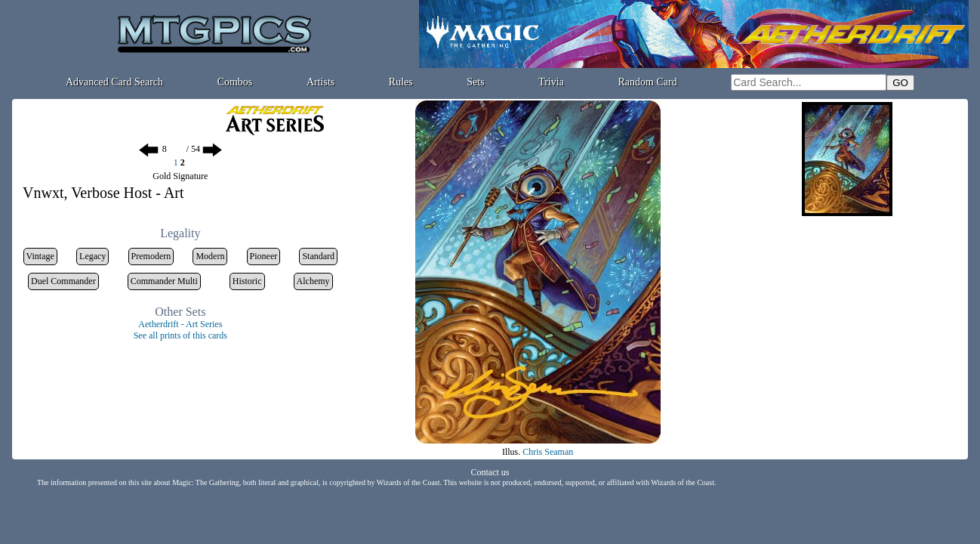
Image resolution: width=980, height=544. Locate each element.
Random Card (648, 82)
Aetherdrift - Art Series (180, 324)
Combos (235, 82)
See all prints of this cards (180, 335)
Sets (475, 82)
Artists (321, 82)
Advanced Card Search (114, 82)
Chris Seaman (548, 452)
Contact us (490, 472)
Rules (401, 82)
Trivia (551, 82)
